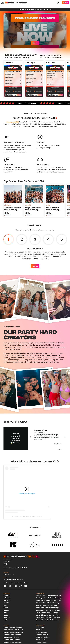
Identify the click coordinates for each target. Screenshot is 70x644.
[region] (48, 437)
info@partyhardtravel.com (13, 580)
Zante (6, 620)
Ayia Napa (7, 598)
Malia (5, 613)
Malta (6, 615)
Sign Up (35, 43)
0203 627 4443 (9, 575)
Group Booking (41, 632)
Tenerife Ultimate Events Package (48, 618)
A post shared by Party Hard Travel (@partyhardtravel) (27, 516)
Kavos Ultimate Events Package (47, 608)
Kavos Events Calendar (12, 640)
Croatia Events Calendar (12, 635)
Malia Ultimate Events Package (47, 613)
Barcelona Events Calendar (13, 632)
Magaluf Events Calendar (13, 642)
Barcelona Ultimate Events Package (49, 600)
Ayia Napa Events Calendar (13, 630)
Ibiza (5, 605)
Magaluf (6, 610)
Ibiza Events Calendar (11, 637)
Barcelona (7, 600)
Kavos (6, 608)
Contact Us (40, 627)
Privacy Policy (41, 640)
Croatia (6, 603)
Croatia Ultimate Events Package (48, 603)
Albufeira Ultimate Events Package (48, 595)
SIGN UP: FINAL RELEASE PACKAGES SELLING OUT (35, 10)
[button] (30, 437)
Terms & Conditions (43, 637)
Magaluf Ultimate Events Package (48, 610)
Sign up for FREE (13, 122)
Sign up (65, 2)
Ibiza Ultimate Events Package (47, 605)
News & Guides (41, 642)
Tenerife (6, 618)
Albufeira (7, 595)
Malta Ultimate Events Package (47, 615)
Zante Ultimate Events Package (47, 620)
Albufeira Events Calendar (13, 627)
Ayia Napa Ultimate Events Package (49, 598)
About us (39, 630)
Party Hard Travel (16, 3)
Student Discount (42, 635)
